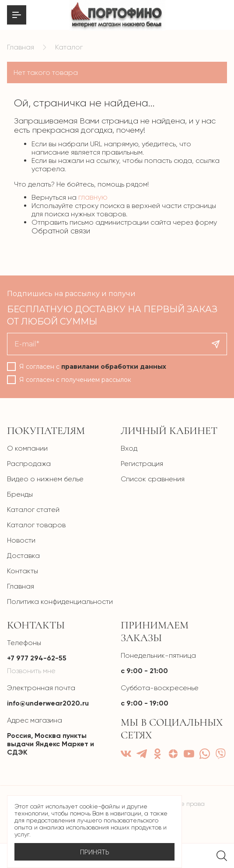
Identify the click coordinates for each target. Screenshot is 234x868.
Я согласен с (93, 367)
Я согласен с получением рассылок (75, 380)
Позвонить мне (31, 671)
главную (93, 197)
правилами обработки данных (114, 367)
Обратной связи (61, 231)
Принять (95, 852)
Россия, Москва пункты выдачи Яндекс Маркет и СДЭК (51, 744)
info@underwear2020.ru (48, 703)
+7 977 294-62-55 (37, 658)
